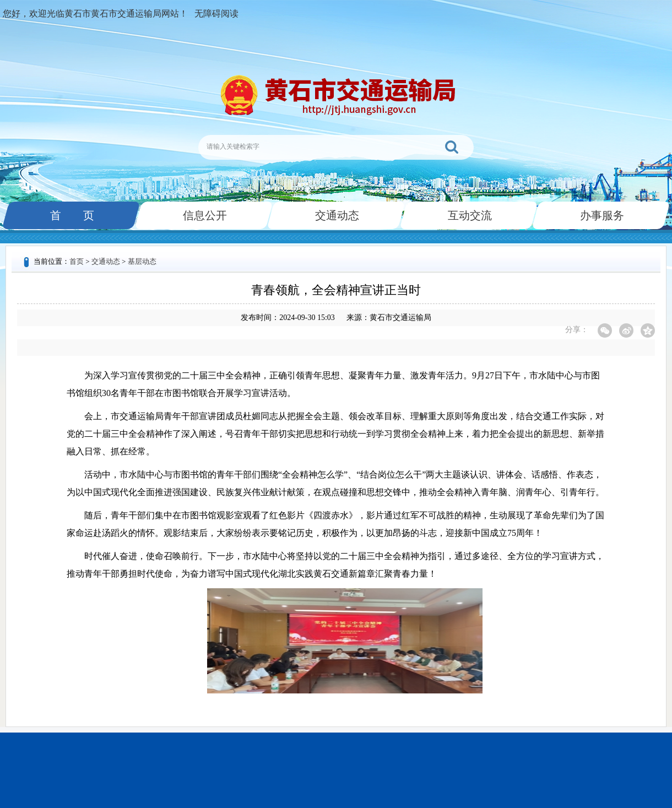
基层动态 (142, 261)
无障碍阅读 (216, 13)
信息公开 (204, 215)
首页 (77, 261)
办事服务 (601, 215)
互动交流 (469, 215)
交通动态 (336, 215)
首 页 (71, 215)
